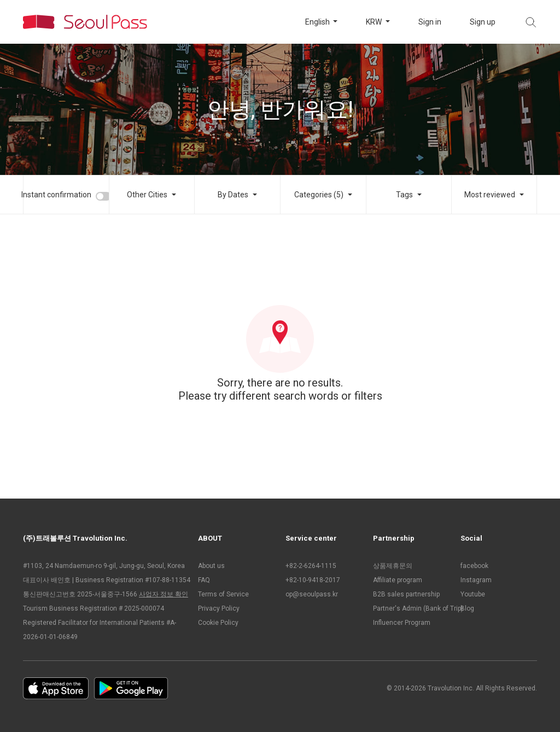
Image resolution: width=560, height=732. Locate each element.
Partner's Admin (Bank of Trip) (411, 608)
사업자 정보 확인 (164, 594)
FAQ (204, 580)
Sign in (430, 22)
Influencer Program (402, 623)
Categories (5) (319, 195)
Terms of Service (223, 594)
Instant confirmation (56, 195)
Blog (467, 608)
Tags (404, 195)
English (318, 22)
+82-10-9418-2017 (313, 580)
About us (211, 566)
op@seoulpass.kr (312, 594)
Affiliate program (398, 580)
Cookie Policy (218, 623)
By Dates (233, 195)
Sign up (483, 22)
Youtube (473, 594)
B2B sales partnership (406, 594)
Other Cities (147, 195)
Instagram (476, 580)
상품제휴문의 (393, 566)
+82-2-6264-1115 (311, 566)
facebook (474, 566)
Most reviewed (490, 195)
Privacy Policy (219, 608)
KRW (375, 22)
